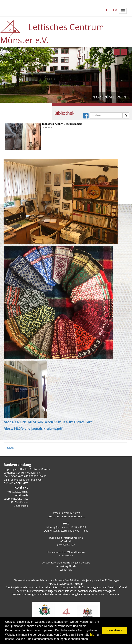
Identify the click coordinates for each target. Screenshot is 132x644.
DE (108, 10)
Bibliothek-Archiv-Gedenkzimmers (62, 124)
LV (115, 10)
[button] (117, 52)
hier (93, 635)
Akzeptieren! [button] (114, 631)
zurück (10, 448)
